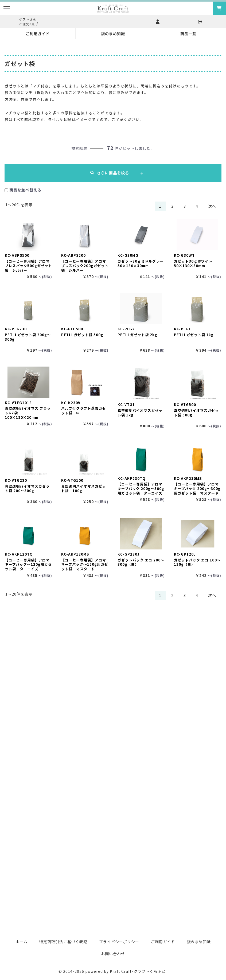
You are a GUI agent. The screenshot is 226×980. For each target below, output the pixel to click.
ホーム (22, 942)
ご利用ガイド (163, 942)
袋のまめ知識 (199, 942)
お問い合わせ (113, 954)
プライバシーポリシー (119, 942)
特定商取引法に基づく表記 (63, 942)
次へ (212, 206)
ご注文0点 (27, 24)
